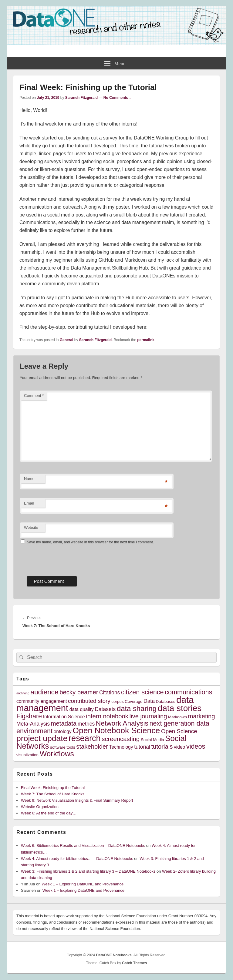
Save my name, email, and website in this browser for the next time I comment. (90, 542)
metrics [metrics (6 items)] (86, 724)
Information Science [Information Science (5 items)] (64, 717)
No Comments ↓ (117, 98)
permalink (146, 340)
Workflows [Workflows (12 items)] (57, 754)
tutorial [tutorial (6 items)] (142, 747)
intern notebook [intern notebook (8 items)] (107, 716)
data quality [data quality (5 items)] (82, 709)
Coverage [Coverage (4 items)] (133, 701)
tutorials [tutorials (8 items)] (162, 747)
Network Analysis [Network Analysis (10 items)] (122, 723)
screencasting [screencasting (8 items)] (121, 739)
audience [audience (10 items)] (44, 692)
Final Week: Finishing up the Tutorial (53, 788)
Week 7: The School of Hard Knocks (53, 794)
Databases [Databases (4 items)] (166, 701)
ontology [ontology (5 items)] (63, 732)
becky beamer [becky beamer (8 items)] (79, 692)
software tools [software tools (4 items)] (63, 747)
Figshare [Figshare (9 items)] (29, 716)
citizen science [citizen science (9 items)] (142, 692)
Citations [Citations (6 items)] (110, 693)
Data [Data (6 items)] (149, 701)
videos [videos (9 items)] (196, 746)
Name (29, 479)
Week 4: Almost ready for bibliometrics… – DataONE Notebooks (77, 859)
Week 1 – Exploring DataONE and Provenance (83, 884)
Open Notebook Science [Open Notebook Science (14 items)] (116, 730)
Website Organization (40, 807)
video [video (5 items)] (179, 747)
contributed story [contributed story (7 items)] (89, 701)
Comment (34, 396)
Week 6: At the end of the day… (49, 813)
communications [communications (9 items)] (188, 692)
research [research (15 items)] (85, 738)
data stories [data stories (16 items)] (180, 708)
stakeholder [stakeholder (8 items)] (92, 747)
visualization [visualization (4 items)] (27, 755)
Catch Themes (134, 963)
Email (29, 503)
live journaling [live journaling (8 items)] (148, 716)
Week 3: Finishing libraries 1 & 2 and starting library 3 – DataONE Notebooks (88, 871)
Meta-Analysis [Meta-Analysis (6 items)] (33, 724)
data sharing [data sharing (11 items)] (137, 708)
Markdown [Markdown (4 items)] (177, 717)
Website (31, 527)
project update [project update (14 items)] (42, 738)
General (67, 340)
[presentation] (66, 558)
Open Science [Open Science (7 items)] (179, 731)
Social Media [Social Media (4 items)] (152, 740)
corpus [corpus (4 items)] (117, 701)
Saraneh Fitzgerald (81, 98)
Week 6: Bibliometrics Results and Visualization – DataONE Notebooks (83, 846)
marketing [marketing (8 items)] (202, 716)
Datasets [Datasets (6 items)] (105, 709)
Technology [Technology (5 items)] (121, 747)
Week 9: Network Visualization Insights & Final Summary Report (77, 800)
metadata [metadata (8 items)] (64, 723)
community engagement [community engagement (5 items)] (42, 701)
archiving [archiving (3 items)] (23, 693)
